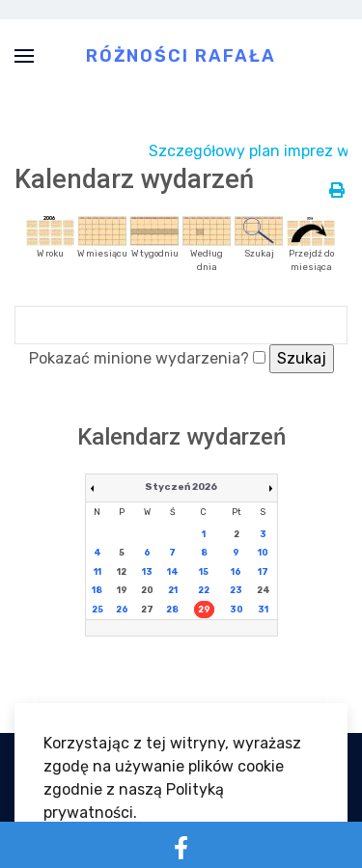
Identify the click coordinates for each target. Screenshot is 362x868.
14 (173, 572)
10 (263, 553)
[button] (24, 55)
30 (237, 610)
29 (204, 610)
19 (122, 590)
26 (122, 610)
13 (147, 572)
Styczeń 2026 (181, 487)
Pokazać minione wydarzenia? (139, 358)
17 (263, 572)
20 (147, 590)
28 (172, 610)
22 (204, 590)
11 (97, 572)
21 (173, 590)
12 (122, 572)
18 (97, 590)
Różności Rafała (181, 55)
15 (204, 572)
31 (263, 610)
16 (236, 572)
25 (97, 610)
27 (147, 610)
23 (236, 590)
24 (264, 590)
